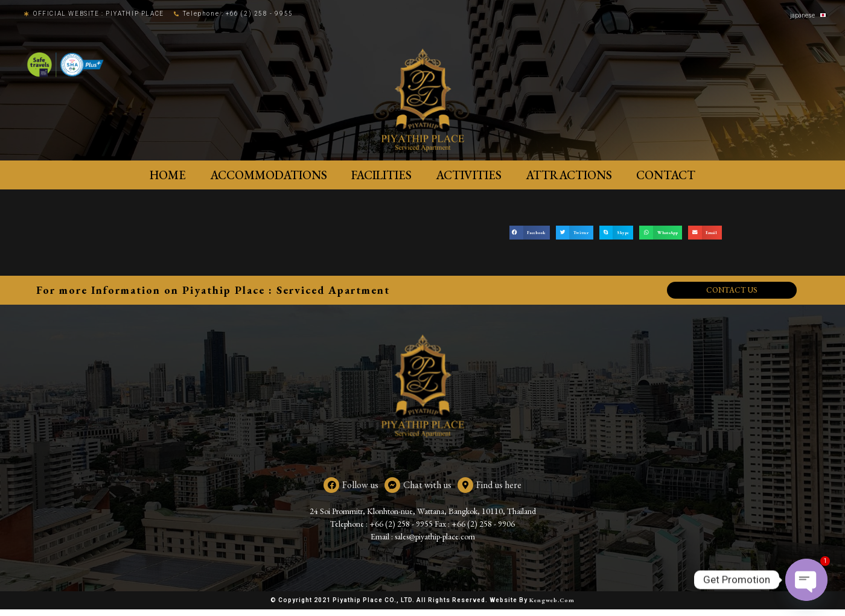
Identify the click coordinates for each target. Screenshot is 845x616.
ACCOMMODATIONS (269, 175)
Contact (666, 175)
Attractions (569, 175)
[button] (530, 233)
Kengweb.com (552, 607)
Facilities (381, 175)
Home (168, 175)
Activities (469, 175)
